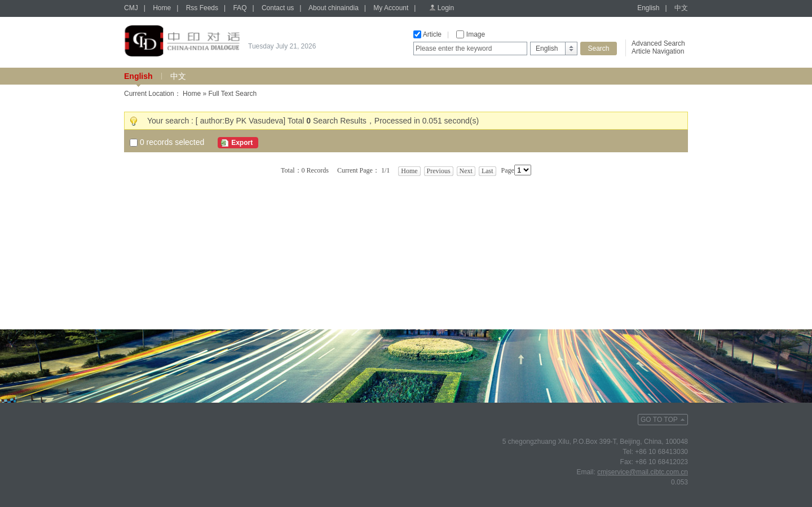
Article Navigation (658, 51)
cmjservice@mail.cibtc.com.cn (643, 472)
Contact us (278, 8)
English (648, 8)
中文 (681, 8)
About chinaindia (334, 8)
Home (162, 8)
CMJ (131, 8)
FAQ (240, 8)
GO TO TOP (659, 420)
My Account (391, 8)
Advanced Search (658, 43)
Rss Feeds (202, 8)
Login (446, 8)
